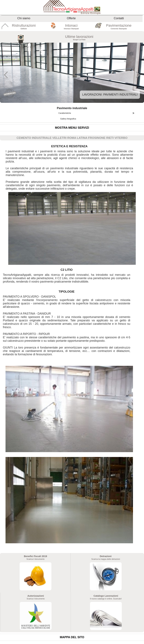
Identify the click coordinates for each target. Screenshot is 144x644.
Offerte (71, 18)
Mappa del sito (72, 637)
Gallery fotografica (68, 119)
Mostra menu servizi (72, 128)
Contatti (119, 18)
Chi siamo (24, 18)
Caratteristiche (98, 113)
